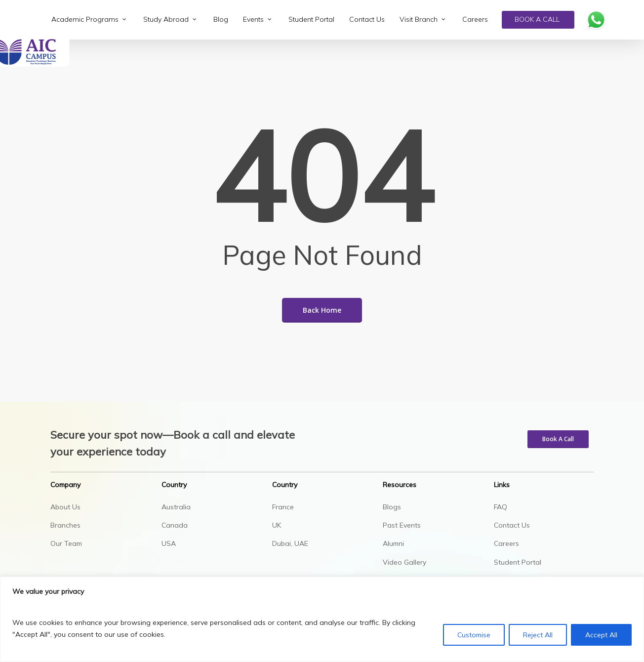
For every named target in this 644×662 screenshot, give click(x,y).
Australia (176, 507)
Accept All (601, 635)
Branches (65, 525)
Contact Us (512, 525)
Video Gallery (404, 562)
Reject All (538, 635)
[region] (322, 619)
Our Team (66, 543)
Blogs (392, 507)
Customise (474, 635)
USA (169, 543)
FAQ (501, 507)
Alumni (393, 543)
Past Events (402, 525)
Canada (175, 525)
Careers (506, 543)
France (283, 507)
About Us (65, 507)
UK (277, 525)
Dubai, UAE (290, 543)
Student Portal (518, 562)
